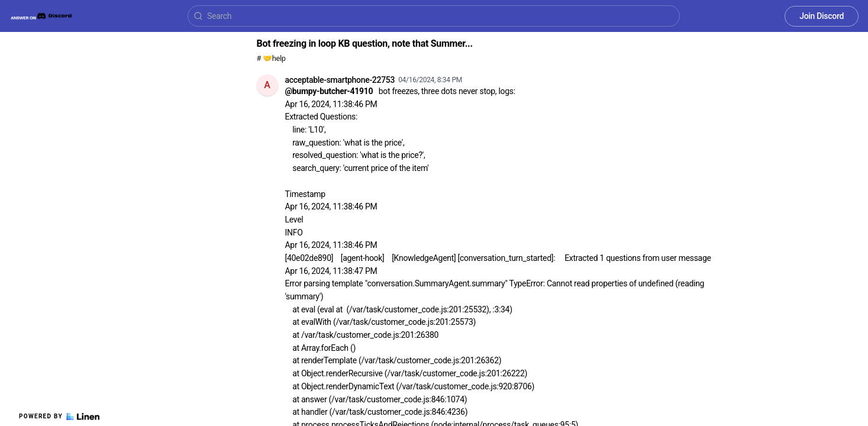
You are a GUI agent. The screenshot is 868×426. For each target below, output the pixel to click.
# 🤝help (271, 58)
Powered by (59, 417)
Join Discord (822, 16)
